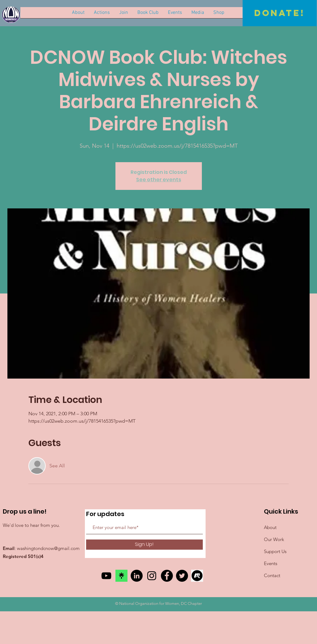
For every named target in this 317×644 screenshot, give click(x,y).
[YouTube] (106, 576)
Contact (272, 575)
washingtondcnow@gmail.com (48, 548)
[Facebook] (167, 576)
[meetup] (197, 576)
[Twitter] (182, 576)
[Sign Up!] (144, 545)
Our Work (274, 539)
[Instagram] (152, 576)
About (270, 527)
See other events (159, 180)
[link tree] (121, 576)
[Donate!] (280, 13)
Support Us (275, 551)
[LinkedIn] (137, 576)
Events (271, 563)
